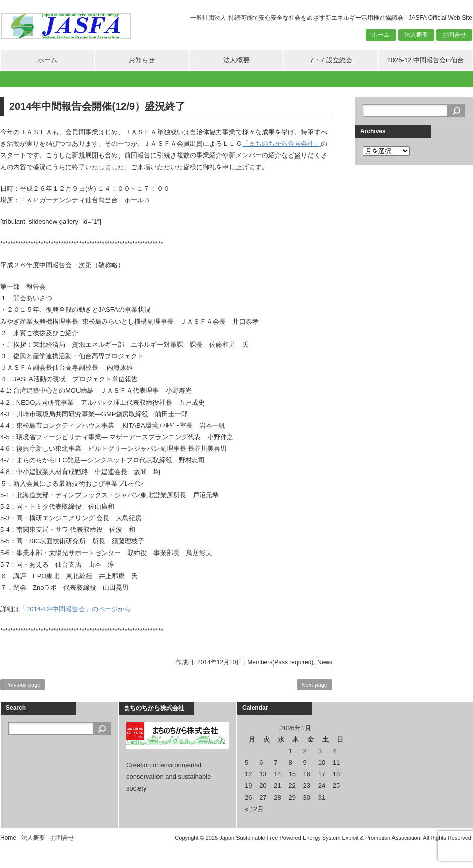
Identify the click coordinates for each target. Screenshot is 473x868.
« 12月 (254, 809)
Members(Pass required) (280, 662)
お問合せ (454, 35)
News (325, 662)
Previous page (23, 685)
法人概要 (416, 35)
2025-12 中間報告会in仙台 (426, 60)
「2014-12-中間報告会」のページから (75, 609)
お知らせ (142, 60)
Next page (314, 685)
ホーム (381, 35)
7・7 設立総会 (331, 60)
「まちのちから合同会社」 (281, 144)
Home (8, 838)
